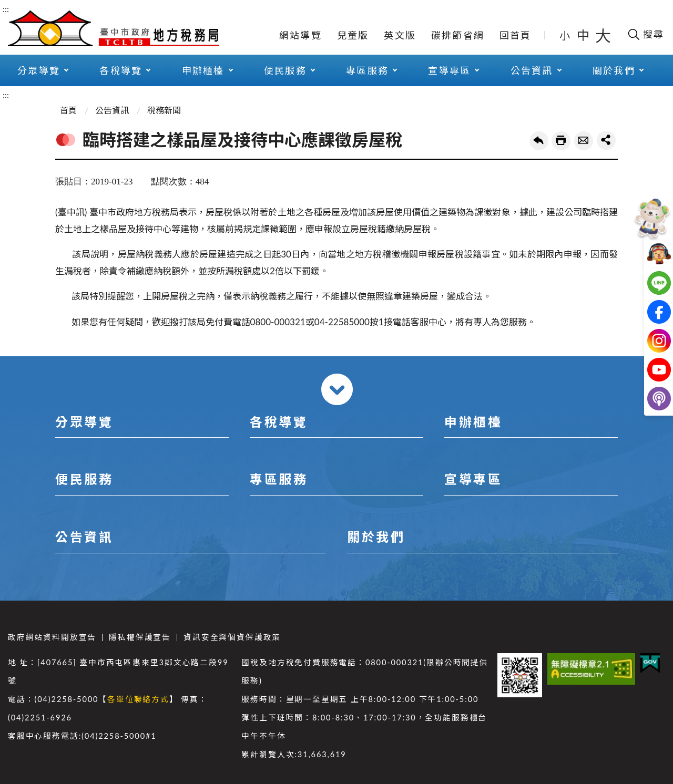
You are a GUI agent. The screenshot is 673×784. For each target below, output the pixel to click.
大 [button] (603, 35)
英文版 (400, 35)
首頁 (68, 110)
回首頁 (516, 35)
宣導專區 (449, 70)
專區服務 (367, 70)
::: (6, 9)
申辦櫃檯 (203, 70)
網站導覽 (300, 35)
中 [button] (584, 35)
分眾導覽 (39, 70)
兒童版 (353, 35)
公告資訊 (532, 70)
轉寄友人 (584, 141)
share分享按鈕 (606, 140)
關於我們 (614, 70)
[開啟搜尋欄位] (645, 34)
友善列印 (561, 141)
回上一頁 (539, 141)
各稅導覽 (121, 70)
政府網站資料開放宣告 (52, 637)
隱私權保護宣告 (140, 637)
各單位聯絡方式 (138, 699)
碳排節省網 (458, 35)
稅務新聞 (164, 110)
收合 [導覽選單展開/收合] (337, 389)
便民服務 (285, 70)
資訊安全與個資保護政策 (232, 637)
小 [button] (565, 35)
